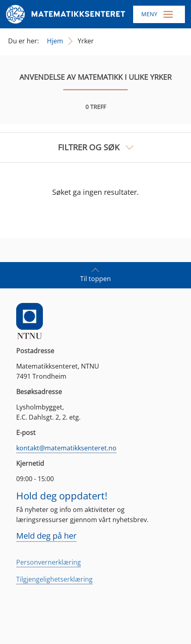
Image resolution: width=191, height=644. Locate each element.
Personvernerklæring (49, 562)
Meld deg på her (46, 536)
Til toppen (95, 275)
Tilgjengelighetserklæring (54, 579)
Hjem (55, 41)
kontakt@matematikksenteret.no (66, 448)
